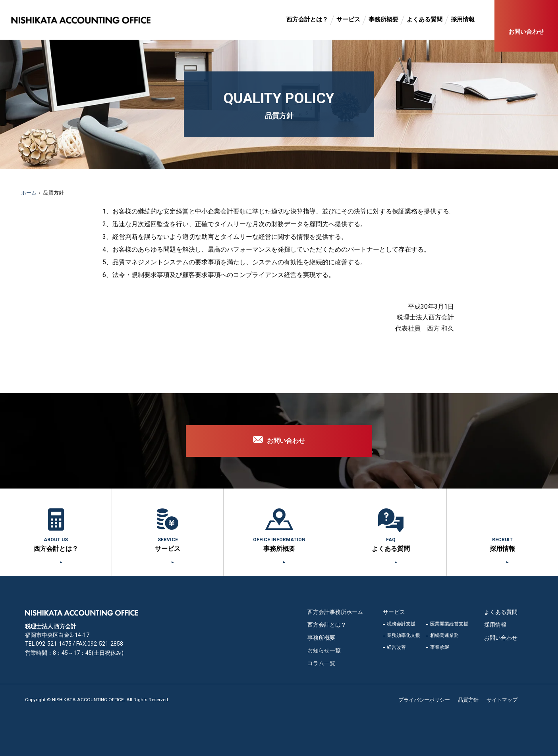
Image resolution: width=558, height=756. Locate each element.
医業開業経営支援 (449, 624)
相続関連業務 (444, 635)
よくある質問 (425, 19)
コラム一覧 (321, 663)
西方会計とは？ (307, 19)
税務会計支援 (401, 624)
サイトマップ (502, 700)
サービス (348, 19)
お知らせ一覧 (324, 650)
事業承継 (440, 647)
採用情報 (463, 19)
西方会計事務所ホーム (335, 612)
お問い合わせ (526, 32)
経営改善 (396, 647)
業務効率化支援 (404, 635)
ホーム (29, 193)
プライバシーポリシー (424, 700)
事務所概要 (383, 19)
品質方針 (468, 700)
